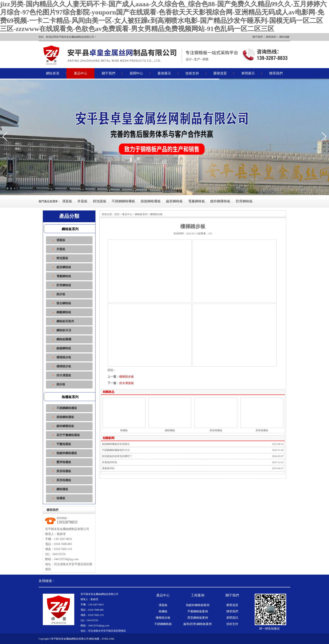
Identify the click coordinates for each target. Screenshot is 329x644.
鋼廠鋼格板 (64, 312)
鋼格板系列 (70, 229)
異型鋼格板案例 (198, 618)
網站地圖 (284, 37)
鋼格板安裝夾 (65, 321)
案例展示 (164, 73)
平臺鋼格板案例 (198, 612)
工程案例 (198, 595)
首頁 (117, 214)
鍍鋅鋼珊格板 (220, 201)
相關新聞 (108, 438)
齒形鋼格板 (174, 201)
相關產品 (108, 392)
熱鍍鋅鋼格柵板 (67, 453)
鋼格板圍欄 (64, 339)
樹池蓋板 (100, 201)
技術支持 (192, 73)
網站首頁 (53, 73)
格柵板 (61, 498)
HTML (105, 639)
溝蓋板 (67, 201)
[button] (324, 137)
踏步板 (61, 294)
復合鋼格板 (64, 303)
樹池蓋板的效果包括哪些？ (117, 456)
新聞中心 (136, 73)
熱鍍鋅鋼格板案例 (198, 605)
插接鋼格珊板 (151, 201)
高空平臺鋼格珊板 (68, 435)
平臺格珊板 (64, 444)
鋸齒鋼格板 (64, 348)
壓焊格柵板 (64, 462)
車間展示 (248, 73)
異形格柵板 (64, 471)
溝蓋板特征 (108, 468)
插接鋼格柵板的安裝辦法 (116, 444)
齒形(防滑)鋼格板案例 (198, 624)
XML (112, 639)
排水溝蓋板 (64, 375)
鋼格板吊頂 (64, 330)
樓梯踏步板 (64, 357)
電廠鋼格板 (197, 201)
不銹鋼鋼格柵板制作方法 (116, 450)
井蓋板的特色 (110, 462)
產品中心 (81, 73)
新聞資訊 (232, 618)
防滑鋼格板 (244, 201)
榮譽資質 (220, 73)
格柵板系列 (70, 397)
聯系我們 (271, 37)
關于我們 (258, 37)
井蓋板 (82, 201)
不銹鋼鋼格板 (163, 624)
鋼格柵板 (62, 489)
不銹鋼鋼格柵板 (123, 201)
